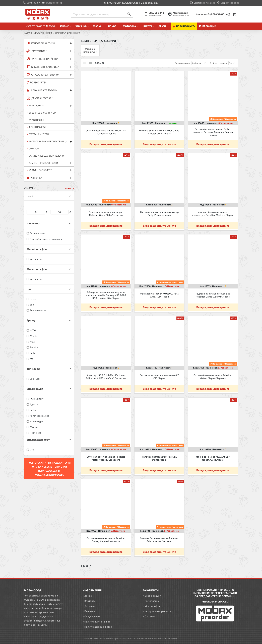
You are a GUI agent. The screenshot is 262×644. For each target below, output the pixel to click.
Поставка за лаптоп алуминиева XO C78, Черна (159, 377)
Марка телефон (37, 249)
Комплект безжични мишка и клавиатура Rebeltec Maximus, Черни (213, 214)
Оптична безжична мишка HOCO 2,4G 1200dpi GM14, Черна (159, 132)
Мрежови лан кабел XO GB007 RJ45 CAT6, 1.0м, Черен (159, 295)
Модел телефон (37, 269)
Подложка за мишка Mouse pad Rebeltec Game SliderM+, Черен (213, 295)
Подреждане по (182, 63)
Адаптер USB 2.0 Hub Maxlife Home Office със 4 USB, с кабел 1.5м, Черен (106, 377)
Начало (28, 33)
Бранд (31, 320)
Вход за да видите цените (106, 144)
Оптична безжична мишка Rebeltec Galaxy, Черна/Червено (159, 540)
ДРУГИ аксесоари (43, 33)
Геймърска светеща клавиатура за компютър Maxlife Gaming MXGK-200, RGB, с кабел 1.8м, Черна (106, 295)
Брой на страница (218, 63)
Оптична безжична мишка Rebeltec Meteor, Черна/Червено (213, 377)
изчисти (70, 188)
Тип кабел (33, 369)
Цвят (30, 289)
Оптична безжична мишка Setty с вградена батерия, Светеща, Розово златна (213, 132)
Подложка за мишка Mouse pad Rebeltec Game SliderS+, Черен (106, 214)
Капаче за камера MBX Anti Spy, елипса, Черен (159, 458)
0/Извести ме (226, 123)
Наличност (34, 223)
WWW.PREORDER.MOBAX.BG (49, 475)
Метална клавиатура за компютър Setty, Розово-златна (159, 214)
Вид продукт (35, 389)
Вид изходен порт (38, 439)
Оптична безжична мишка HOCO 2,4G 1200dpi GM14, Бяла (106, 132)
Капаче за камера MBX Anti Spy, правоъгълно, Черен (213, 458)
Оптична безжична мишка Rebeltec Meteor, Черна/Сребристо (106, 458)
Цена (30, 196)
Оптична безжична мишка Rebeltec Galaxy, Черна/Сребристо (106, 540)
